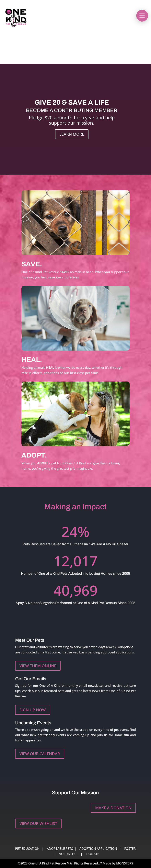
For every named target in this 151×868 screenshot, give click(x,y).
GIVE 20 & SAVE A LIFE (72, 103)
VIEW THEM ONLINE (38, 666)
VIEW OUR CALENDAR (40, 754)
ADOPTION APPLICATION (98, 849)
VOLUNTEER (68, 854)
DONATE (93, 854)
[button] (142, 16)
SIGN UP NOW (33, 710)
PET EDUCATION (27, 849)
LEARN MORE (72, 135)
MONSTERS (125, 863)
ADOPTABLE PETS (60, 849)
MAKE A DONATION (113, 808)
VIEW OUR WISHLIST (38, 823)
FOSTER (130, 849)
